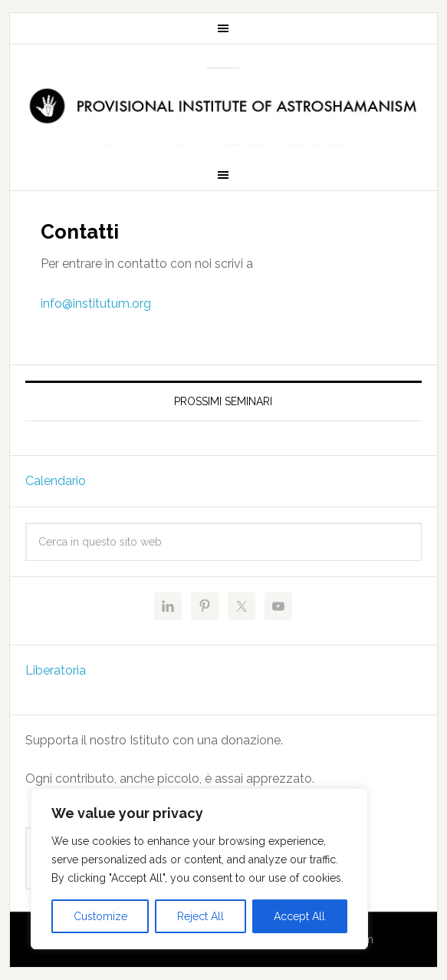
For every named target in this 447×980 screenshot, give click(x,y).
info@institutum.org (96, 304)
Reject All (200, 916)
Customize (100, 916)
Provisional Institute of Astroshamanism (223, 68)
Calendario (56, 481)
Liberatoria (56, 670)
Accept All (299, 916)
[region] (199, 869)
